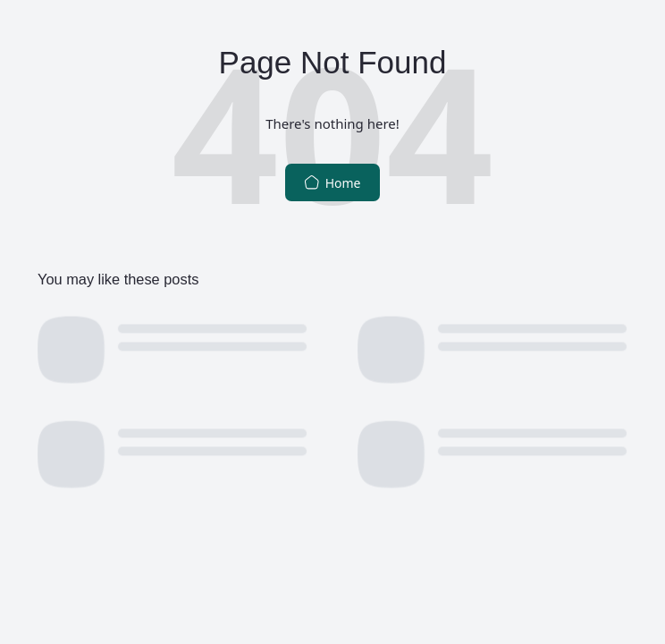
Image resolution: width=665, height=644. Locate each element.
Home (332, 183)
